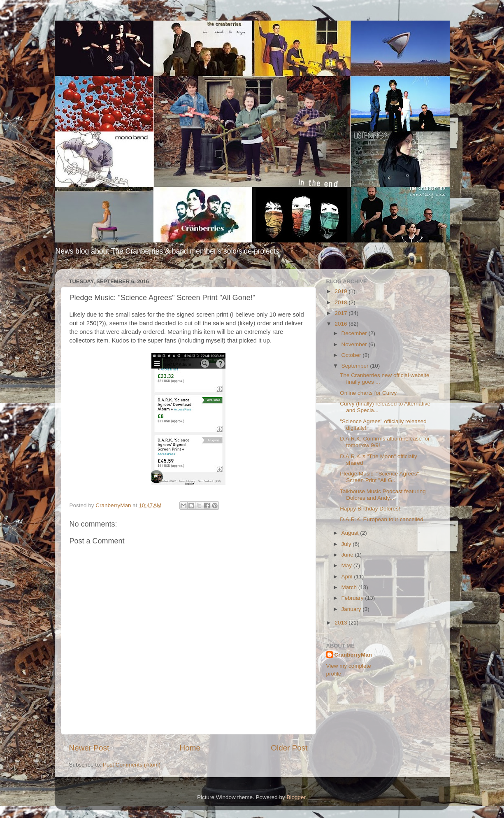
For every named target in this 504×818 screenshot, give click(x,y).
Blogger (296, 797)
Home (190, 748)
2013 (341, 623)
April (348, 577)
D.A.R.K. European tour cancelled (382, 519)
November (355, 344)
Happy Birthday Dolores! (370, 509)
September (356, 366)
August (351, 533)
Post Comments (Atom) (132, 765)
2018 (341, 302)
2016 (341, 324)
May (347, 565)
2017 (341, 313)
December (355, 333)
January (352, 609)
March (350, 587)
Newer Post (89, 748)
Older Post (289, 748)
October (352, 355)
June (348, 555)
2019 (341, 291)
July (347, 544)
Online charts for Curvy (368, 393)
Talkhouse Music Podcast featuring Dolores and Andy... (383, 495)
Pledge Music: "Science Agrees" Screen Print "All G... (379, 477)
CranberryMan (353, 655)
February (353, 598)
